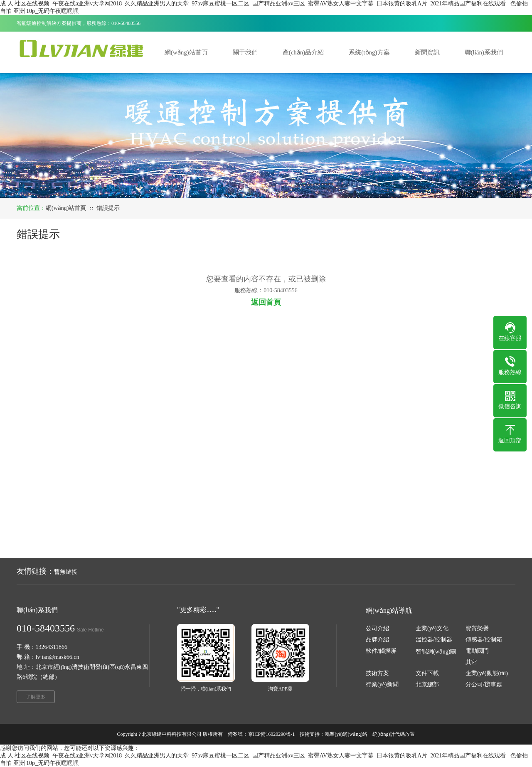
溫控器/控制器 (434, 640)
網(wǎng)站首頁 (66, 208)
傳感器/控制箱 (484, 640)
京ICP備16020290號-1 (272, 734)
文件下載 (427, 673)
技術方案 (377, 673)
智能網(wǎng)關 (436, 652)
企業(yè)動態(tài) (487, 673)
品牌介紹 (377, 640)
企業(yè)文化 (432, 628)
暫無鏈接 (66, 572)
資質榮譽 (477, 628)
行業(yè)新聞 (382, 684)
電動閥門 (477, 651)
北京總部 (427, 684)
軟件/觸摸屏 (381, 651)
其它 (471, 662)
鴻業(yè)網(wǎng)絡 (346, 734)
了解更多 (36, 697)
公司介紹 (377, 628)
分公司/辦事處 (484, 684)
